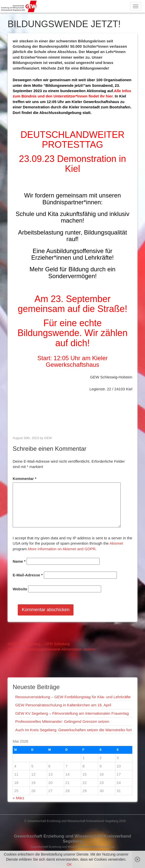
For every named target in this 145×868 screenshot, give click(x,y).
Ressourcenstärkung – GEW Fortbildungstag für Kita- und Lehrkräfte (73, 697)
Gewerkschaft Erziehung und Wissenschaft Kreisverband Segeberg (72, 839)
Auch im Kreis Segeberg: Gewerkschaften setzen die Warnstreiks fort (74, 730)
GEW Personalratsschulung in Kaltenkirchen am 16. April (63, 705)
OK (69, 864)
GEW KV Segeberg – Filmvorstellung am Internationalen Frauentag (72, 713)
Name (19, 561)
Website (20, 589)
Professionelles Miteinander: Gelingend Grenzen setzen (62, 721)
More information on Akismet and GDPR (62, 549)
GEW (48, 438)
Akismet (116, 543)
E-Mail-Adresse (28, 575)
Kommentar (24, 479)
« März (19, 798)
